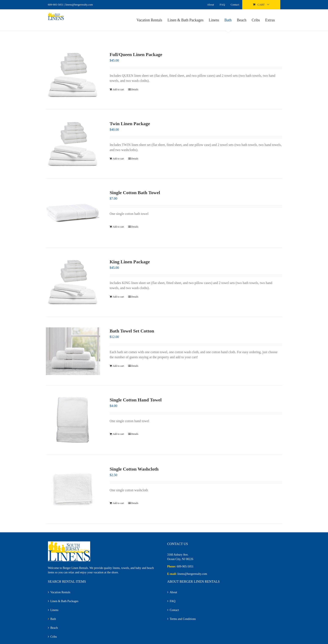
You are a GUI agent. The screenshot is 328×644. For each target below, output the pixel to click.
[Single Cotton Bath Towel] (73, 213)
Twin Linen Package (130, 124)
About (174, 592)
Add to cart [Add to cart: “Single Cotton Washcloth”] (118, 503)
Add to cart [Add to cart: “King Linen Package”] (118, 297)
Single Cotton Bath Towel (135, 193)
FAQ (173, 601)
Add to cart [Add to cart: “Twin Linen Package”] (118, 159)
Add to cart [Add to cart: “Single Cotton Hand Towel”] (118, 434)
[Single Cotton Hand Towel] (73, 420)
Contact (174, 610)
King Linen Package (130, 262)
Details (135, 89)
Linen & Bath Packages (65, 601)
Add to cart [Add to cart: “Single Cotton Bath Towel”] (118, 227)
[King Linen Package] (73, 282)
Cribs (54, 637)
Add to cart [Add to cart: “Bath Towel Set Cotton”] (118, 366)
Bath (53, 619)
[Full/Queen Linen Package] (73, 75)
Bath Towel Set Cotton (132, 331)
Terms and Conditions (183, 619)
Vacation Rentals (60, 592)
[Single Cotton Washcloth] (73, 489)
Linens (54, 610)
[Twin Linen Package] (73, 144)
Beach (54, 628)
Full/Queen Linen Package (136, 54)
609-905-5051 (56, 5)
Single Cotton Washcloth (134, 469)
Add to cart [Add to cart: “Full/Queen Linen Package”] (118, 89)
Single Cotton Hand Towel (136, 400)
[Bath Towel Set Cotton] (73, 351)
